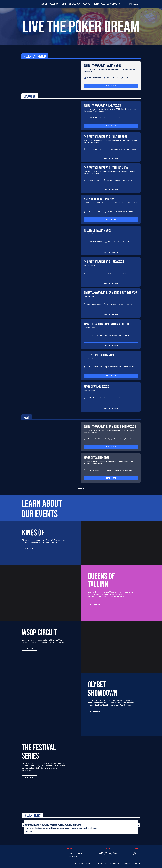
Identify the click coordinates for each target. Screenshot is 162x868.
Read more (111, 86)
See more (81, 489)
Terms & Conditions (100, 862)
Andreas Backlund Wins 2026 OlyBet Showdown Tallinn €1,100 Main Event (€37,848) (53, 824)
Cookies (125, 862)
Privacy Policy (115, 862)
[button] (24, 824)
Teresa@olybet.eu (75, 855)
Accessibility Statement (83, 862)
